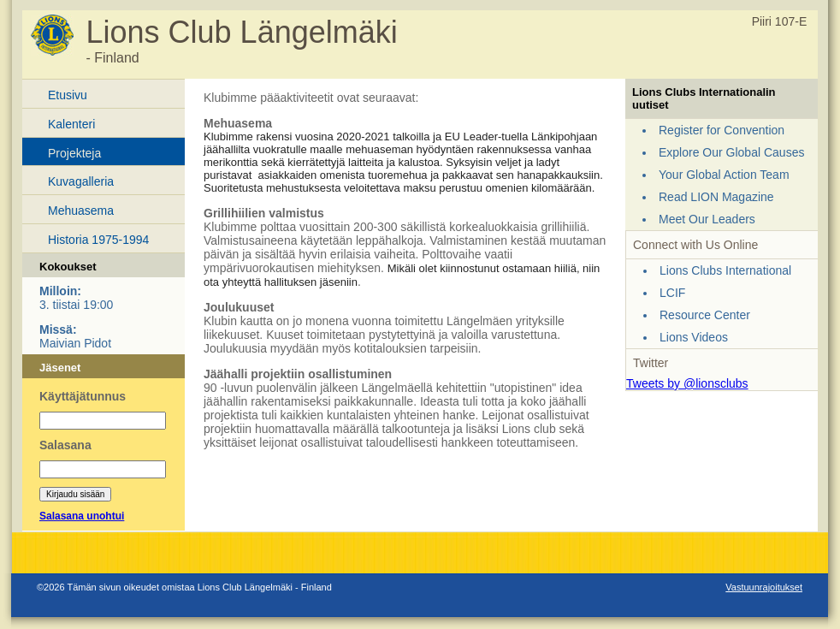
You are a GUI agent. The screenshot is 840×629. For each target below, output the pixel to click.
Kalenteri (71, 124)
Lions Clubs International (725, 270)
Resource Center (705, 315)
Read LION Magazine (716, 197)
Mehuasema (81, 211)
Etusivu (68, 95)
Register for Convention (722, 130)
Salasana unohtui (82, 516)
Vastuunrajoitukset (764, 587)
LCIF (672, 293)
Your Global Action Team (724, 175)
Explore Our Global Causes (731, 152)
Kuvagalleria (81, 181)
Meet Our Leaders (707, 219)
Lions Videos (694, 337)
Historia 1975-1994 (98, 240)
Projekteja (74, 153)
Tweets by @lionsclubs (687, 383)
